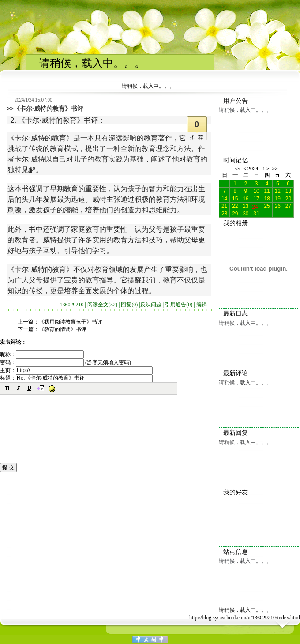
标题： (76, 378)
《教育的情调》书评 (63, 329)
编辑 (202, 305)
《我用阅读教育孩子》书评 (71, 322)
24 (255, 206)
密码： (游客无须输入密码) (66, 362)
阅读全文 (102, 305)
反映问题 (151, 305)
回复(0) (129, 305)
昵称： (42, 354)
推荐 (198, 137)
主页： (76, 370)
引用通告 (179, 305)
